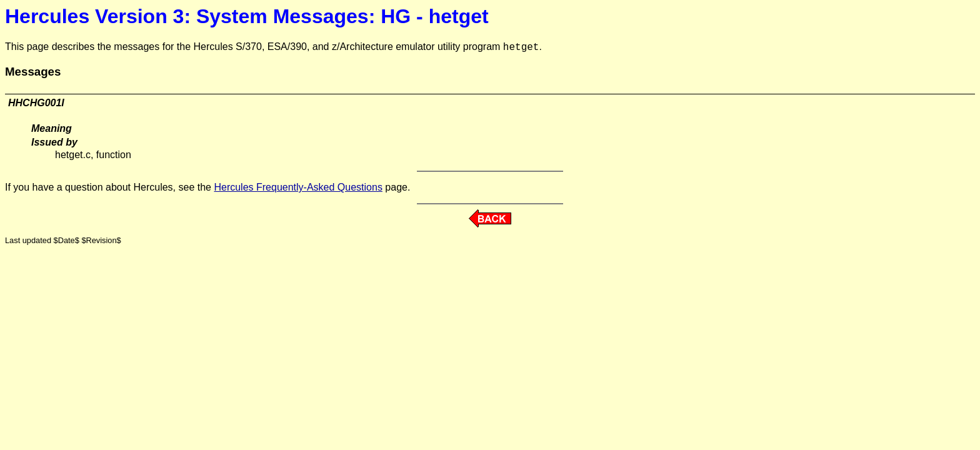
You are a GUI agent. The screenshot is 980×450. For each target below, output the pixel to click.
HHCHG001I (36, 103)
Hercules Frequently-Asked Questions (298, 187)
